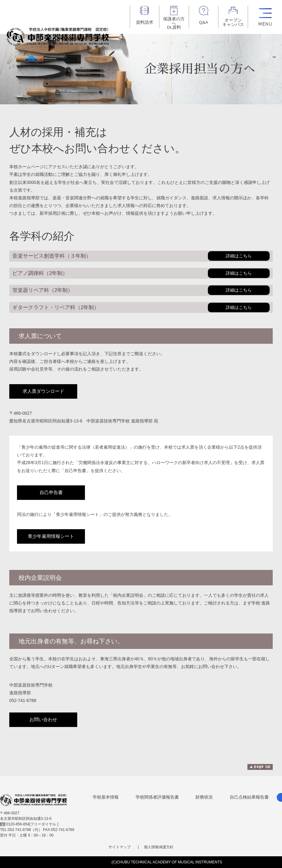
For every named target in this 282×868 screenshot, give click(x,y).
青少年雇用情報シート (51, 536)
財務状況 (204, 797)
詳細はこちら (239, 256)
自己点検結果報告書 (249, 797)
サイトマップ (120, 847)
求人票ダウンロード (43, 391)
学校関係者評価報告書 (157, 797)
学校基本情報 (106, 797)
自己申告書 (51, 492)
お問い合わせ (43, 720)
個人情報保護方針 (159, 847)
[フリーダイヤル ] (29, 824)
